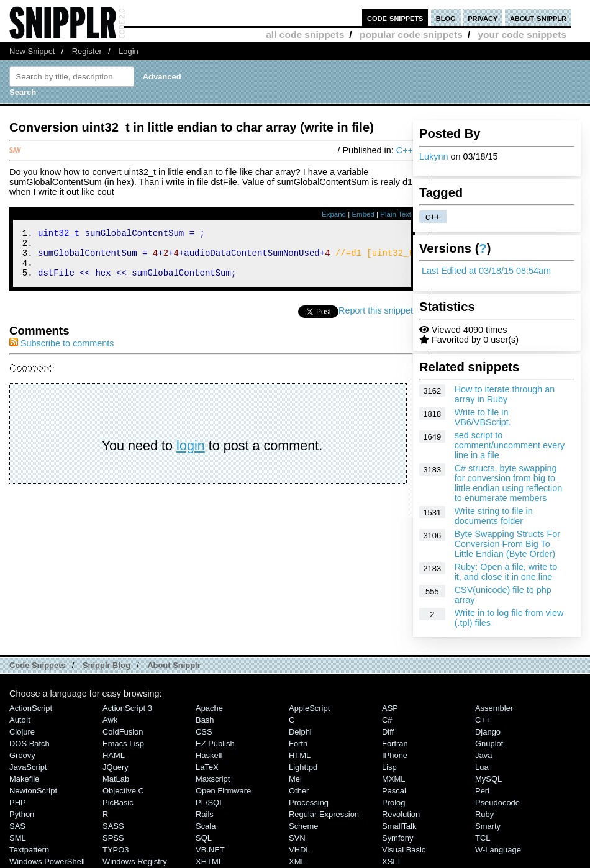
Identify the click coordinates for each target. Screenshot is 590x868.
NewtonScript (33, 791)
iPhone (395, 755)
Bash (205, 720)
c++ (433, 217)
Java (483, 755)
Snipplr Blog (107, 665)
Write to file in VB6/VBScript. (483, 417)
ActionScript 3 (127, 708)
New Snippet (32, 51)
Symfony (397, 838)
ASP (390, 708)
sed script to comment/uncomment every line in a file (510, 445)
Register (87, 51)
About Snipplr (174, 665)
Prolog (393, 802)
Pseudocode (497, 802)
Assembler (494, 708)
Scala (206, 826)
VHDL (300, 850)
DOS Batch (30, 744)
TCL (483, 838)
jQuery (116, 767)
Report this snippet (376, 320)
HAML (114, 755)
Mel (295, 779)
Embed (363, 214)
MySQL (488, 779)
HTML (300, 755)
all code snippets (305, 34)
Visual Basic (404, 850)
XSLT (392, 861)
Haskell (209, 755)
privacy (483, 18)
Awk (110, 720)
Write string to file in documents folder (494, 516)
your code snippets (522, 34)
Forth (298, 744)
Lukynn (433, 156)
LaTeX (207, 767)
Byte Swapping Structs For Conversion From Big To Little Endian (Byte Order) (507, 544)
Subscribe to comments (61, 353)
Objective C (123, 791)
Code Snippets (38, 665)
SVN (297, 838)
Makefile (24, 779)
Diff (388, 732)
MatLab (116, 779)
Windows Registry (135, 861)
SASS (113, 826)
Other (299, 791)
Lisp (389, 767)
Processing (309, 802)
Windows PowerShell (47, 861)
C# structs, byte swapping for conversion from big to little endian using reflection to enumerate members (509, 483)
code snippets (395, 18)
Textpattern (29, 850)
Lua (482, 767)
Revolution (401, 814)
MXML (393, 779)
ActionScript (31, 708)
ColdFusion (123, 732)
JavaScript (28, 767)
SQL (204, 838)
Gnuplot (489, 744)
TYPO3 (116, 850)
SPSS (113, 838)
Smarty (488, 826)
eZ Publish (215, 744)
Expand (334, 214)
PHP (18, 802)
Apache (209, 708)
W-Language (498, 850)
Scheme (304, 826)
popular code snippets (411, 34)
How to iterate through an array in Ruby (505, 394)
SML (18, 838)
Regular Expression (324, 814)
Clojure (22, 732)
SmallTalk (399, 826)
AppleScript (309, 708)
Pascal (394, 791)
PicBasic (118, 802)
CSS (204, 732)
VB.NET (210, 850)
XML (297, 861)
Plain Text (396, 214)
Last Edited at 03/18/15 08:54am (486, 271)
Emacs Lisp (123, 744)
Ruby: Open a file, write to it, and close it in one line (506, 572)
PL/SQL (210, 802)
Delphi (300, 732)
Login (129, 51)
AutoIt (20, 720)
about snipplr (538, 18)
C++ (405, 150)
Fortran (395, 744)
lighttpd (303, 767)
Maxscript (213, 779)
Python (22, 814)
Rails (205, 814)
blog (446, 18)
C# (387, 720)
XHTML (209, 861)
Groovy (22, 755)
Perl (482, 791)
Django (488, 732)
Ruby (484, 814)
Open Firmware (223, 791)
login (191, 455)
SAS (17, 826)
